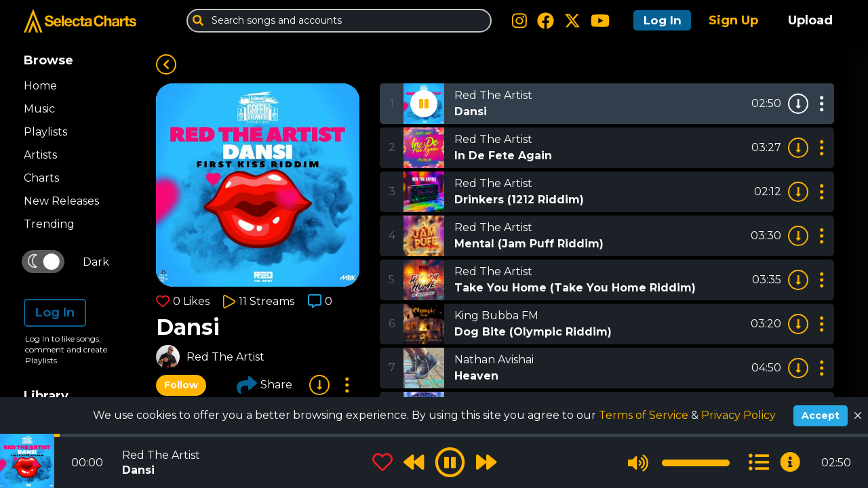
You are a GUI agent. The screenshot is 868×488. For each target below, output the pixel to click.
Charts (41, 178)
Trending (49, 224)
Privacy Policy (738, 415)
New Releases (61, 201)
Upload (810, 20)
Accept (821, 415)
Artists (40, 155)
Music (39, 109)
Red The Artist (225, 357)
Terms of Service (645, 415)
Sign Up (733, 20)
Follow (181, 385)
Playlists (45, 132)
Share (264, 385)
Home (40, 86)
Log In (659, 20)
